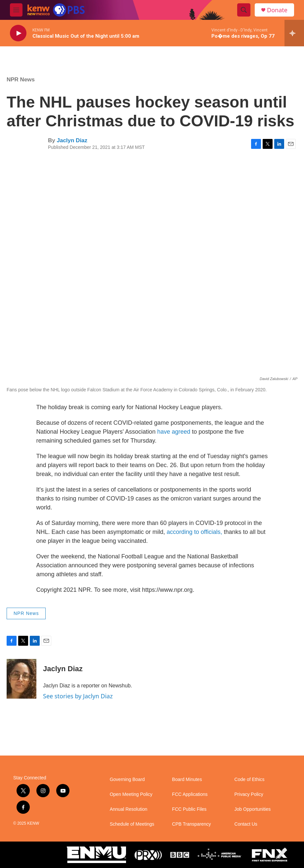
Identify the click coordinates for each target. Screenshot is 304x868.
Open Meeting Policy (131, 794)
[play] (18, 33)
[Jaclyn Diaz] (22, 679)
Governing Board (127, 780)
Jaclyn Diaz (72, 140)
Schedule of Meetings (132, 824)
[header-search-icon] (244, 10)
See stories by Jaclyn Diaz (78, 696)
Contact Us (246, 824)
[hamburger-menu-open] (16, 10)
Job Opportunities (253, 809)
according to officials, (195, 532)
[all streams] (294, 33)
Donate (277, 10)
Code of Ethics (250, 780)
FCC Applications (190, 794)
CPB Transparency (192, 824)
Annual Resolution (129, 809)
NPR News (21, 80)
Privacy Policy (249, 794)
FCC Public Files (189, 809)
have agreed (174, 432)
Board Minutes (187, 780)
